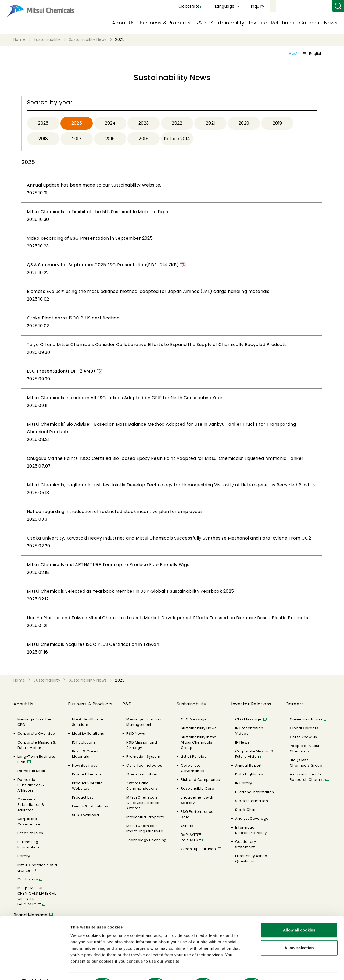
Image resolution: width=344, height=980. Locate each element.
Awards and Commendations (142, 786)
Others (187, 826)
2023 (144, 123)
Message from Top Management (144, 722)
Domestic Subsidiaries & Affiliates (31, 785)
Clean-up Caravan (198, 849)
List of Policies (30, 833)
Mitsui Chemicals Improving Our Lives (145, 828)
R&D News (136, 733)
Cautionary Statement (246, 844)
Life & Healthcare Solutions (88, 722)
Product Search (87, 774)
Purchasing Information (28, 845)
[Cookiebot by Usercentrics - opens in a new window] (35, 970)
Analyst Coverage (252, 819)
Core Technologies (144, 765)
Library (24, 856)
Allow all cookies (299, 917)
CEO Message (194, 719)
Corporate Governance (29, 821)
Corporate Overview (37, 733)
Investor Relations (272, 23)
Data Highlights (249, 774)
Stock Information (252, 801)
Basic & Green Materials (85, 754)
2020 (244, 123)
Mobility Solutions (88, 733)
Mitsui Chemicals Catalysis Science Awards (143, 803)
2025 (77, 123)
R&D (201, 23)
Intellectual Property (145, 817)
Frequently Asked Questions (251, 859)
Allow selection (299, 934)
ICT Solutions (84, 742)
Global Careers (304, 728)
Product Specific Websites (87, 786)
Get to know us (303, 737)
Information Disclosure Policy (251, 830)
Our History (28, 879)
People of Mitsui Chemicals (304, 748)
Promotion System (143, 757)
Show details (282, 969)
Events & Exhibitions (90, 806)
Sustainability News (199, 728)
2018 (43, 139)
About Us (123, 23)
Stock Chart (246, 810)
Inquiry (320, 6)
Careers (309, 23)
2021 (211, 123)
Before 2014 (177, 139)
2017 (77, 139)
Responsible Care (198, 788)
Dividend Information (255, 792)
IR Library (243, 783)
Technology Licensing (146, 840)
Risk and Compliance (201, 780)
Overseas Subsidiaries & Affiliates (31, 805)
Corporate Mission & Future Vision (37, 745)
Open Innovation (142, 774)
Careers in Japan (306, 719)
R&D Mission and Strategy (142, 745)
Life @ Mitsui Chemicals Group (306, 763)
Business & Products (165, 23)
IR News (242, 742)
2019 (277, 123)
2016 (110, 139)
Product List (83, 797)
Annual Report (248, 765)
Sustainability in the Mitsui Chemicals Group (199, 742)
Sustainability (227, 23)
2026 (43, 123)
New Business (85, 765)
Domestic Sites (31, 771)
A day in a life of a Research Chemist (307, 777)
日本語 (294, 54)
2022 (177, 123)
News (331, 23)
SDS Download (86, 815)
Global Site (251, 6)
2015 (144, 139)
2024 (110, 123)
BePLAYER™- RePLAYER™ (192, 837)
